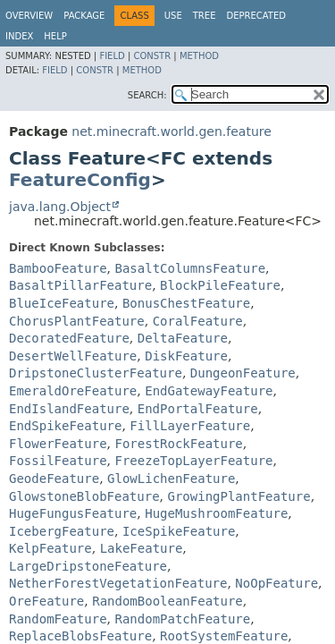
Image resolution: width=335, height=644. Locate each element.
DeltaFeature (183, 338)
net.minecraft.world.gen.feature (171, 131)
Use (173, 16)
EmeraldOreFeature (73, 391)
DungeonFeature (243, 373)
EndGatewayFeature (209, 391)
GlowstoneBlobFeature (84, 496)
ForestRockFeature (178, 444)
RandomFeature (58, 619)
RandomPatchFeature (182, 619)
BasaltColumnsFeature (190, 268)
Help (55, 36)
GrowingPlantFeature (239, 496)
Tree (205, 16)
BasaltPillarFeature (80, 285)
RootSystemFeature (224, 636)
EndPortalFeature (198, 409)
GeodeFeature (54, 479)
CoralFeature (198, 321)
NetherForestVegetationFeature (118, 583)
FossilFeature (58, 461)
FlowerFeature (58, 444)
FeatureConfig (80, 180)
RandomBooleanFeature (167, 601)
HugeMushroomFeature (216, 513)
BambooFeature (58, 268)
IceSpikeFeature (179, 531)
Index (19, 36)
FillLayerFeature (190, 426)
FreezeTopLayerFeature (193, 461)
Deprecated (256, 16)
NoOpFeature (276, 583)
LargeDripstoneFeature (88, 566)
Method (199, 56)
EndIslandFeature (69, 409)
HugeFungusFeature (73, 513)
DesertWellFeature (73, 356)
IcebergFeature (62, 531)
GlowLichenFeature (171, 479)
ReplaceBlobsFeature (80, 636)
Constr (152, 56)
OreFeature (46, 601)
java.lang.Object (60, 207)
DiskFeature (186, 356)
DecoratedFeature (69, 338)
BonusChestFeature (186, 303)
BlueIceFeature (62, 303)
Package (84, 16)
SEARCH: (147, 95)
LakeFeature (142, 548)
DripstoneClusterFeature (96, 373)
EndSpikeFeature (65, 426)
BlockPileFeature (220, 285)
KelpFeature (50, 548)
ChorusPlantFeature (77, 321)
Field (112, 56)
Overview (29, 16)
